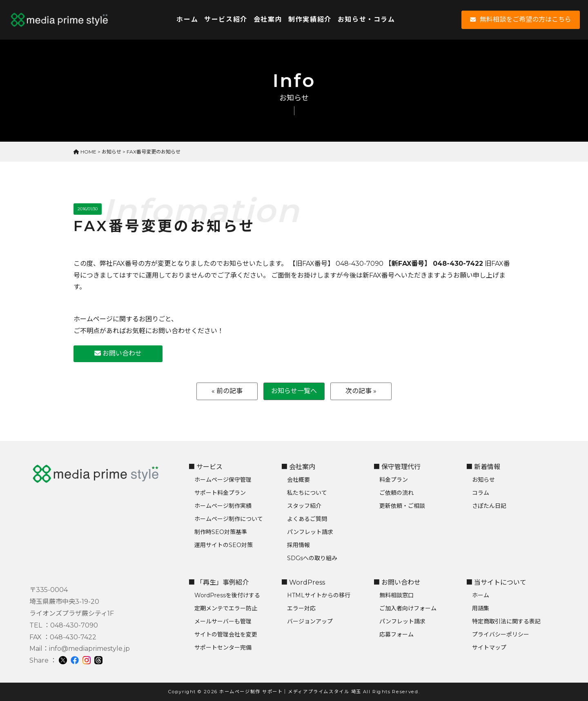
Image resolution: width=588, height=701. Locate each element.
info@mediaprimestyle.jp (89, 649)
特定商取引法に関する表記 (506, 621)
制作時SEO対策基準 (221, 532)
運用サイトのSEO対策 (224, 545)
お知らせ (483, 480)
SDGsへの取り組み (312, 558)
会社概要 (298, 480)
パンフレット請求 (310, 532)
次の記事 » (361, 391)
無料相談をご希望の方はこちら (521, 19)
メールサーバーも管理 (223, 621)
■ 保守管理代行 (397, 467)
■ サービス (205, 467)
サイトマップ (489, 648)
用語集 (481, 608)
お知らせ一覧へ (294, 391)
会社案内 (268, 19)
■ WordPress (303, 582)
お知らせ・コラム (366, 19)
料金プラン (394, 480)
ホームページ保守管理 (223, 480)
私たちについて (307, 493)
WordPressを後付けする (227, 595)
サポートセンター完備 (223, 648)
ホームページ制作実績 (223, 506)
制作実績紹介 (310, 19)
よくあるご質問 (307, 519)
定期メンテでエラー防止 (226, 608)
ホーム (187, 19)
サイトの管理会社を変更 (226, 634)
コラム (481, 493)
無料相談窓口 (396, 595)
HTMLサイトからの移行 (319, 595)
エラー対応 (301, 608)
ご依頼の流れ (396, 493)
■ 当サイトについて (496, 582)
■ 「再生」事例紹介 (218, 582)
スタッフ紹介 (304, 506)
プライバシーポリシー (501, 634)
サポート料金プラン (220, 493)
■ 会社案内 (298, 467)
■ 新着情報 (483, 467)
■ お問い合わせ (397, 582)
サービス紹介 (226, 19)
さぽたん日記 (489, 506)
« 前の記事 (227, 391)
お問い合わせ (118, 353)
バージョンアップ (310, 621)
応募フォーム (396, 634)
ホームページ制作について (229, 519)
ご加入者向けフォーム (408, 608)
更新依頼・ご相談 (402, 506)
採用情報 (298, 545)
